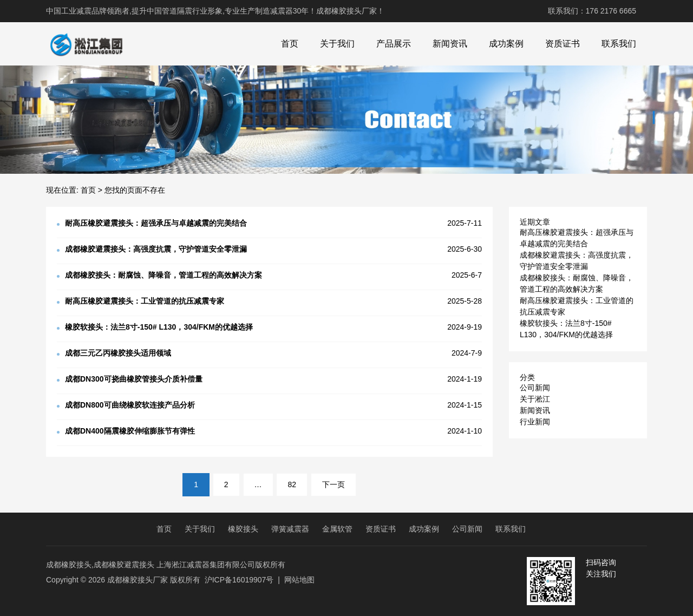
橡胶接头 (243, 529)
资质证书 (563, 44)
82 (292, 484)
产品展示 (394, 44)
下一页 (334, 484)
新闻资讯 (450, 44)
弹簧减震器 (290, 529)
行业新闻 (535, 422)
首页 (290, 44)
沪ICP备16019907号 (239, 580)
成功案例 (506, 44)
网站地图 (299, 580)
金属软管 (337, 529)
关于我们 (337, 44)
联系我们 (619, 44)
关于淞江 (535, 399)
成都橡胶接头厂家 (138, 580)
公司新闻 (535, 388)
